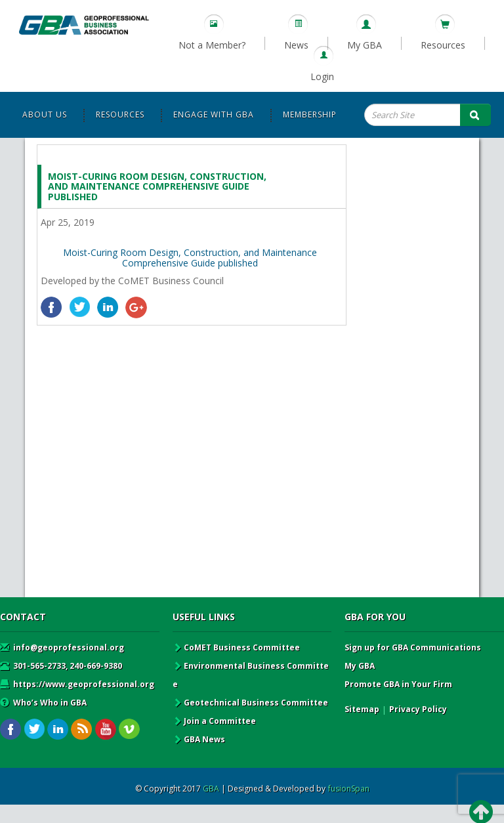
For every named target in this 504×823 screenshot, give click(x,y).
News (296, 45)
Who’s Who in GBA (43, 703)
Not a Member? (212, 45)
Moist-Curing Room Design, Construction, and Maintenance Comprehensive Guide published (190, 257)
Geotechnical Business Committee (250, 703)
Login (322, 76)
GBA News (199, 739)
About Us (45, 115)
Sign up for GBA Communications (413, 647)
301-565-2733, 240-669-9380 (61, 666)
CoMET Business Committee (236, 647)
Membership (310, 115)
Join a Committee (214, 721)
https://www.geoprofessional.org (77, 684)
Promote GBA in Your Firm (398, 684)
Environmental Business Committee (251, 675)
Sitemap (362, 709)
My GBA (365, 45)
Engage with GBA (214, 115)
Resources (443, 45)
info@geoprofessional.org (62, 647)
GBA (211, 789)
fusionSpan (349, 789)
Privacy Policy (418, 709)
